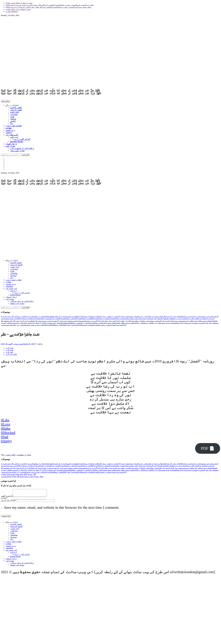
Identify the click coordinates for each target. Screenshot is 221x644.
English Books (17, 142)
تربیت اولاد (189, 320)
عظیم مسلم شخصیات (109, 324)
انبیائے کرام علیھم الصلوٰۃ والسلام (55, 317)
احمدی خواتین (187, 317)
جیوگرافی (127, 320)
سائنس (85, 322)
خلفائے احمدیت (189, 322)
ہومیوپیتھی (5, 326)
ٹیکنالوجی (50, 326)
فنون (67, 324)
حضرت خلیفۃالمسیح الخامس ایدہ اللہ (62, 320)
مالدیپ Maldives (12, 12)
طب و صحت (147, 324)
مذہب (120, 326)
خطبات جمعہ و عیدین (14, 126)
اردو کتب (14, 138)
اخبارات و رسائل (12, 106)
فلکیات (70, 324)
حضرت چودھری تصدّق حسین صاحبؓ (19, 3)
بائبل (17, 317)
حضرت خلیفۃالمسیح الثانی (83, 320)
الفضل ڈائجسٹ (16, 108)
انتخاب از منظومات (39, 317)
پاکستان (45, 326)
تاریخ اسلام (207, 320)
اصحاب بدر (115, 317)
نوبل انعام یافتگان (68, 326)
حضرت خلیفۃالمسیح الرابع (41, 320)
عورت (93, 324)
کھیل (25, 326)
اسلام (165, 317)
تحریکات (195, 320)
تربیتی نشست (10, 131)
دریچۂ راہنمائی (11, 144)
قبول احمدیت (56, 324)
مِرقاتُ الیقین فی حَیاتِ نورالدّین (22, 149)
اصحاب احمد (134, 317)
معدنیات (96, 326)
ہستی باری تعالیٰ (18, 326)
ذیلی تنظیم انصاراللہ (135, 322)
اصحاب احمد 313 (124, 317)
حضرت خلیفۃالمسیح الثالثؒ (99, 320)
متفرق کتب (10, 147)
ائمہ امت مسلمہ (207, 317)
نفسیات (76, 326)
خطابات (9, 128)
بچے (5, 317)
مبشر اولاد (28, 324)
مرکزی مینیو (6, 102)
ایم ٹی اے (21, 317)
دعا (170, 322)
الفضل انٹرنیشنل (16, 110)
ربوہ (94, 322)
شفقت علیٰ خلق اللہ (210, 324)
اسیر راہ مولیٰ (142, 317)
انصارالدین (14, 115)
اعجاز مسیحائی (87, 317)
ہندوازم (11, 326)
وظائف (55, 326)
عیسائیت (89, 324)
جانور (140, 320)
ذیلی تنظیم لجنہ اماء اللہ (103, 322)
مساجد (113, 326)
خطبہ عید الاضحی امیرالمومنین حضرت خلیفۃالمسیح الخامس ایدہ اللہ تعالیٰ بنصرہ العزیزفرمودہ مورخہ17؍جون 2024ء (50, 5)
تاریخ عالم (200, 320)
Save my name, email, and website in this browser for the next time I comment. (62, 510)
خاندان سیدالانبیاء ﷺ (25, 320)
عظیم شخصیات (120, 324)
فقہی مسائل (76, 324)
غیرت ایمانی (83, 324)
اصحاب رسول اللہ (105, 317)
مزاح (117, 326)
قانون (61, 324)
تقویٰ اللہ (163, 320)
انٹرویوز (30, 317)
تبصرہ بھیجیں (18, 345)
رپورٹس (90, 322)
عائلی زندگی (140, 324)
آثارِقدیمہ (215, 317)
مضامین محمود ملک (104, 326)
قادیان (64, 324)
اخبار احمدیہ (14, 113)
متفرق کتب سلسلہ (17, 151)
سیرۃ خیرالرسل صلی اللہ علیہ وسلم (18, 322)
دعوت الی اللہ (164, 322)
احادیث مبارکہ (196, 317)
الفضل (77, 317)
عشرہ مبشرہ (129, 324)
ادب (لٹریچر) (171, 317)
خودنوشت (182, 322)
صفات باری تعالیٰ (156, 324)
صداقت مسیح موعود (168, 324)
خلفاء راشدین (198, 322)
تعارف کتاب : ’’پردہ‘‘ (23, 140)
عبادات (135, 324)
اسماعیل (13, 122)
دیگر (12, 124)
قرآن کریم (41, 324)
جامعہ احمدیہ (146, 320)
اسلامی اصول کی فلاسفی (155, 317)
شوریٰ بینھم (199, 324)
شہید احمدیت (191, 324)
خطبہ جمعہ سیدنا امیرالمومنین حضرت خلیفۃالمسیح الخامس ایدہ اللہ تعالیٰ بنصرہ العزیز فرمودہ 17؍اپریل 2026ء (48, 7)
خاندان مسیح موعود (12, 320)
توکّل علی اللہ (155, 320)
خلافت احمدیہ (206, 322)
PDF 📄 (208, 449)
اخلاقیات (181, 317)
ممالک (82, 326)
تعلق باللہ (169, 320)
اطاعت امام (95, 317)
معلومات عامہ (89, 326)
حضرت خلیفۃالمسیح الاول (116, 320)
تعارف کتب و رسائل (179, 320)
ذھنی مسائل (145, 322)
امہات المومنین (70, 317)
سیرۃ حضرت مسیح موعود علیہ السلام (43, 322)
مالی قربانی (35, 324)
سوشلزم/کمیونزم (77, 322)
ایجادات (26, 317)
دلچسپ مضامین (154, 322)
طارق (12, 117)
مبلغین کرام (20, 324)
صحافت (177, 324)
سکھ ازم (69, 322)
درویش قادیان (175, 322)
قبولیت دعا (48, 324)
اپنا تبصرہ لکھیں (7, 498)
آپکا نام (4, 500)
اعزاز (81, 317)
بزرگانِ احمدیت (11, 317)
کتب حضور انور (12, 135)
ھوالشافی (13, 119)
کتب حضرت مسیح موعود (35, 326)
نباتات (79, 326)
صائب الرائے (183, 324)
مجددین (14, 324)
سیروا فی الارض (60, 322)
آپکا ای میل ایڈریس (8, 503)
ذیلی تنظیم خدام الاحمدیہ (120, 322)
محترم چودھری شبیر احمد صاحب (18, 9)
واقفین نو (60, 326)
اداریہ (177, 317)
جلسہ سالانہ (134, 320)
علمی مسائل (98, 324)
